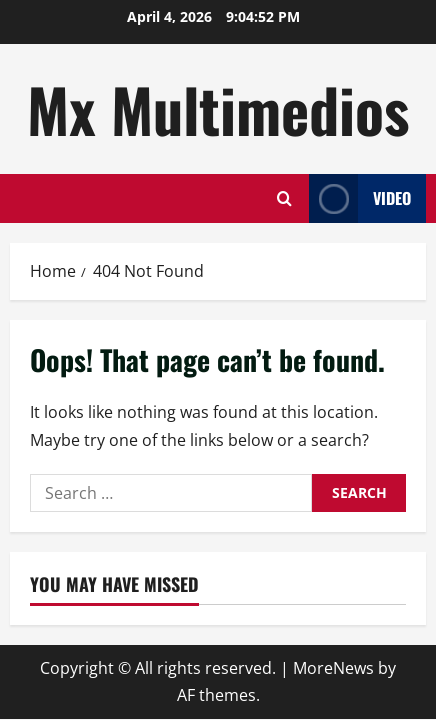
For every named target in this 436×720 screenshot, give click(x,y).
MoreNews (333, 668)
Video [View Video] (360, 198)
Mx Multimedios (218, 108)
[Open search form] (284, 198)
